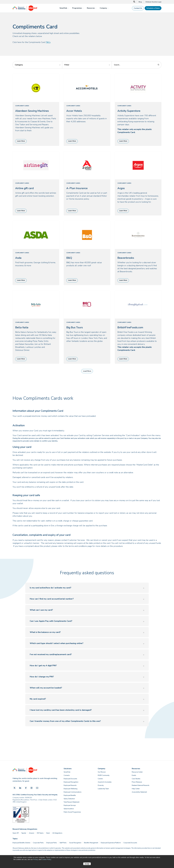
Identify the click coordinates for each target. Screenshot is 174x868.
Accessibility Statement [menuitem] (139, 792)
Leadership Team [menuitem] (103, 789)
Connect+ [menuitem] (67, 775)
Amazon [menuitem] (32, 833)
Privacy (36, 859)
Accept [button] (87, 864)
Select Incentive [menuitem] (69, 809)
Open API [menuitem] (16, 833)
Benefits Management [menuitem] (91, 843)
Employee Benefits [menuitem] (70, 795)
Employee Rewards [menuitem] (70, 785)
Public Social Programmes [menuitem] (72, 812)
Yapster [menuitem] (24, 833)
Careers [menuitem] (100, 779)
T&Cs (48, 42)
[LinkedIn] (20, 788)
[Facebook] (26, 788)
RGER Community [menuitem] (104, 775)
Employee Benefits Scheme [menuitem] (21, 843)
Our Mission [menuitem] (102, 772)
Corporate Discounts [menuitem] (130, 843)
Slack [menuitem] (48, 833)
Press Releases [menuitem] (137, 782)
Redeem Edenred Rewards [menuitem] (141, 785)
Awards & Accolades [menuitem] (105, 782)
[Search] (134, 2)
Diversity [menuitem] (101, 785)
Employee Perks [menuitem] (52, 843)
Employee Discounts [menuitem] (70, 779)
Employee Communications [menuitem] (73, 792)
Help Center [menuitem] (136, 789)
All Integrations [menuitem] (57, 833)
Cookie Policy (46, 859)
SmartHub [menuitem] (67, 772)
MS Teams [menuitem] (40, 833)
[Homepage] (25, 10)
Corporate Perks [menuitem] (38, 843)
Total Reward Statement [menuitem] (71, 802)
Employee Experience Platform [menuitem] (111, 843)
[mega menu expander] (68, 8)
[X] (14, 788)
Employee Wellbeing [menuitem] (70, 789)
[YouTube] (37, 788)
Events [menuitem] (134, 775)
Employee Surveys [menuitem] (70, 805)
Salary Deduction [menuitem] (69, 799)
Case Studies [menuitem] (136, 779)
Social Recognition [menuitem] (75, 843)
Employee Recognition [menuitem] (71, 782)
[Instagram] (31, 788)
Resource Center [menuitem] (137, 772)
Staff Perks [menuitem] (63, 843)
